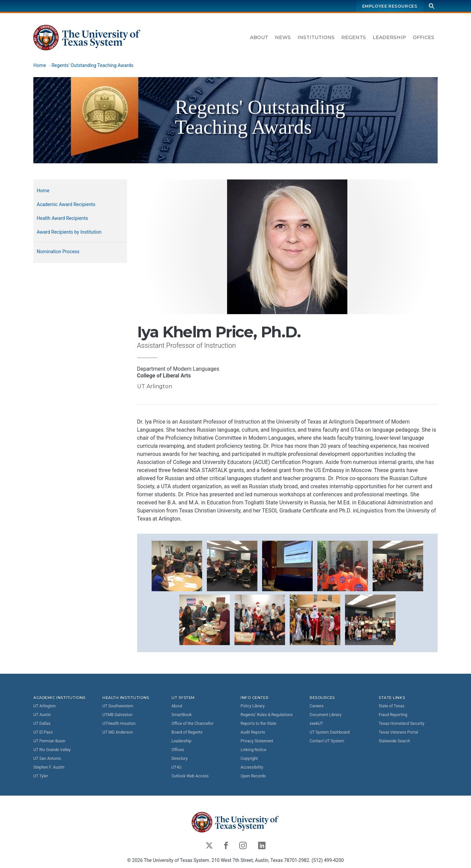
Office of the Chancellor (193, 724)
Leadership (389, 37)
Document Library (325, 715)
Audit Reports (253, 732)
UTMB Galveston (117, 715)
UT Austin (42, 715)
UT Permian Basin (49, 741)
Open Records (253, 776)
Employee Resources (390, 6)
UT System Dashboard (330, 732)
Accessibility (252, 767)
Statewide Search (394, 741)
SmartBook (182, 715)
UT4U (176, 767)
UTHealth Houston (119, 724)
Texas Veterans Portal (398, 732)
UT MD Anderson (118, 732)
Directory (180, 759)
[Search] (432, 6)
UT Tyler (41, 776)
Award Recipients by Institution (69, 232)
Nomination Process (58, 252)
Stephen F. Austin (49, 767)
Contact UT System (327, 741)
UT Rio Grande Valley (52, 750)
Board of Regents (187, 732)
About (259, 37)
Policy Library (253, 706)
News (283, 37)
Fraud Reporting (393, 715)
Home (40, 65)
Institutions (316, 37)
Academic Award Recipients (66, 204)
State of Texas (391, 706)
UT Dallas (42, 724)
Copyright (249, 759)
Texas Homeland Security (402, 724)
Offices (423, 37)
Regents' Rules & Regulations (267, 715)
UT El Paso (43, 732)
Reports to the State (258, 724)
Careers (317, 706)
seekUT (316, 724)
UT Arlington (44, 706)
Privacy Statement (257, 741)
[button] (177, 565)
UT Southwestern (118, 706)
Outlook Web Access (190, 776)
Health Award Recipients (62, 218)
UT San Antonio (47, 759)
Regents (354, 37)
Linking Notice (253, 750)
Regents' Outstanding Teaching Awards (92, 65)
